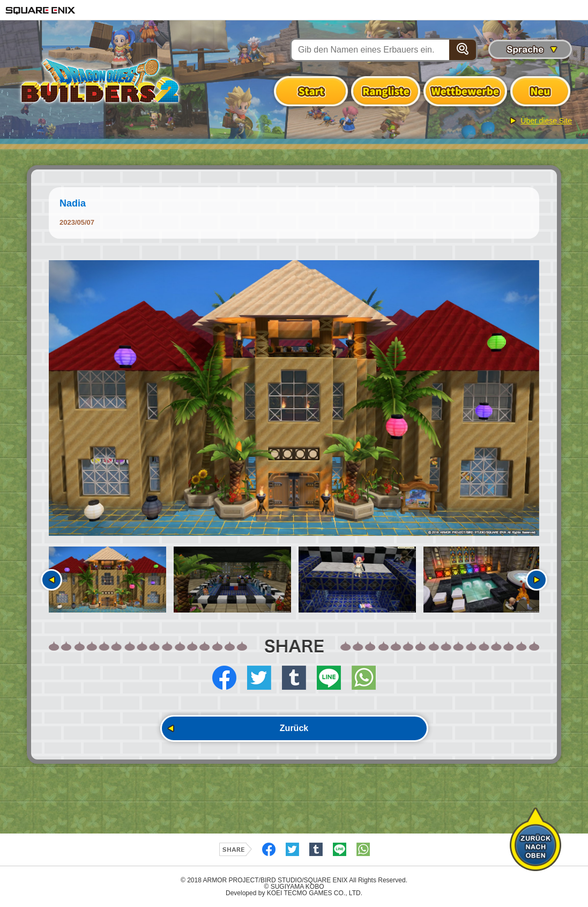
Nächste (537, 580)
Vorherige (51, 580)
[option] (294, 398)
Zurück (294, 728)
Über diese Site (546, 121)
